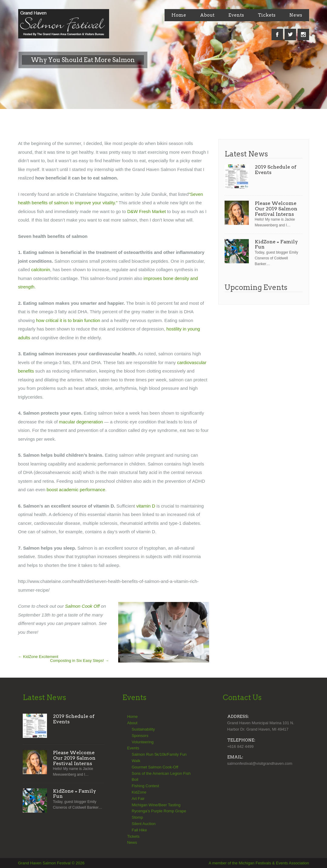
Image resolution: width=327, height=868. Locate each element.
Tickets (267, 15)
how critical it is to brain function (68, 320)
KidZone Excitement (38, 657)
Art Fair (138, 799)
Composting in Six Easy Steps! (79, 661)
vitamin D (146, 506)
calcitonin (41, 270)
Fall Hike (139, 830)
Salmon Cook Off (82, 606)
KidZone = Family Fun (276, 244)
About (207, 15)
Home (179, 15)
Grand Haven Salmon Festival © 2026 (51, 863)
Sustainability (143, 729)
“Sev (193, 194)
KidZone (139, 792)
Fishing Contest (145, 786)
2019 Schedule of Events (276, 170)
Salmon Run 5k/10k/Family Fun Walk (159, 758)
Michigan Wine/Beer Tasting (156, 805)
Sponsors (140, 736)
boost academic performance (76, 490)
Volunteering (142, 742)
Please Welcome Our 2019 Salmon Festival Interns (276, 209)
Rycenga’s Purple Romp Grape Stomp (159, 814)
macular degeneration (81, 422)
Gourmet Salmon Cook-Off (155, 767)
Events (236, 15)
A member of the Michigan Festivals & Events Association (259, 863)
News (296, 15)
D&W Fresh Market (146, 211)
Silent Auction (143, 824)
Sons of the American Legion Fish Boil (161, 777)
